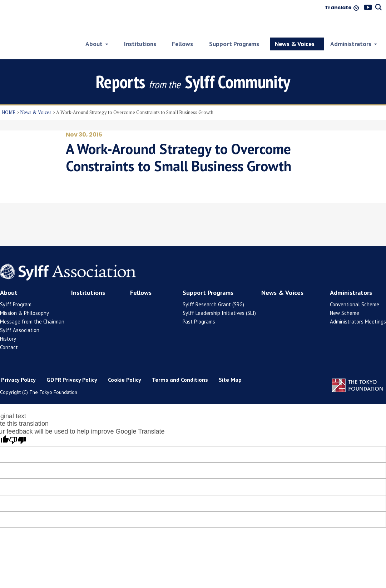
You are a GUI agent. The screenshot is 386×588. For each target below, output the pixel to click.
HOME (9, 94)
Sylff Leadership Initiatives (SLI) (219, 295)
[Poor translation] (18, 423)
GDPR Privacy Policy (72, 362)
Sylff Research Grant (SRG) (213, 286)
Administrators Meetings (358, 303)
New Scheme (345, 295)
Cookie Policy (125, 362)
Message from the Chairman (32, 303)
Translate (338, 8)
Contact (9, 329)
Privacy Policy (18, 362)
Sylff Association (20, 312)
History (8, 320)
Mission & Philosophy (24, 295)
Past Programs (199, 303)
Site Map (230, 362)
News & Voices (36, 94)
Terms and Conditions (180, 362)
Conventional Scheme (355, 286)
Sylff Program (16, 286)
